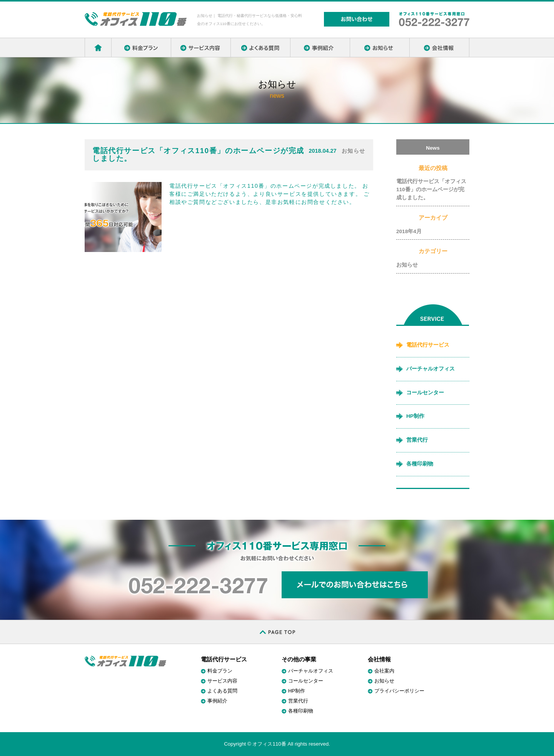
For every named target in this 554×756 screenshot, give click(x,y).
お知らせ (407, 265)
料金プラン (220, 671)
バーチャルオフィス (431, 369)
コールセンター (425, 393)
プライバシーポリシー (399, 691)
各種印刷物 (420, 464)
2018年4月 (409, 231)
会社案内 (384, 671)
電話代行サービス (428, 345)
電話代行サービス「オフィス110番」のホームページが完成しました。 (431, 189)
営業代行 (417, 440)
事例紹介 (217, 701)
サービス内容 (222, 681)
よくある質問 (222, 691)
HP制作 (415, 416)
